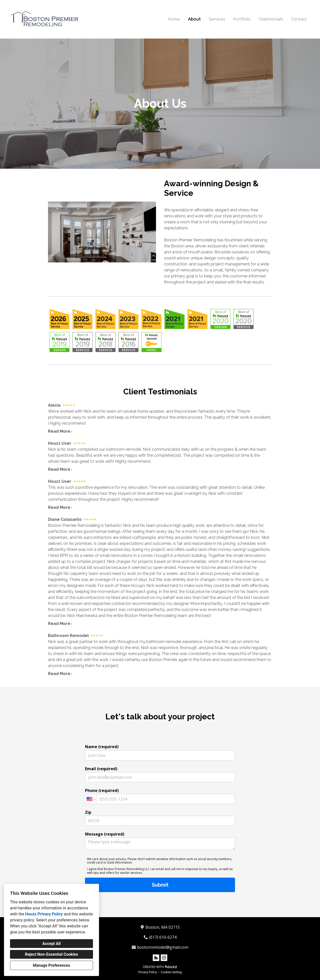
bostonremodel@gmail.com (163, 947)
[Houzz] (156, 958)
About (194, 19)
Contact (299, 19)
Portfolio (242, 19)
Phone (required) (160, 796)
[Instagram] (164, 958)
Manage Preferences (51, 965)
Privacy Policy (147, 972)
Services (217, 19)
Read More (60, 431)
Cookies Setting (171, 972)
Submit (160, 885)
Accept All (51, 944)
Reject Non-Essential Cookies (52, 954)
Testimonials (271, 19)
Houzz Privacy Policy (44, 914)
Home (174, 19)
